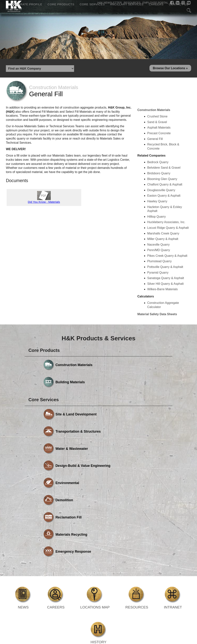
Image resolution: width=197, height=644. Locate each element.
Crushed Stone (157, 118)
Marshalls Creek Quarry (163, 235)
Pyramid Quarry (158, 274)
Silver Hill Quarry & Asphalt (165, 285)
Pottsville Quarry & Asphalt (165, 268)
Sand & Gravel (157, 123)
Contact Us (179, 4)
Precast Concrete (159, 135)
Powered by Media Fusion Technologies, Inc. (38, 588)
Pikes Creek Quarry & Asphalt (167, 257)
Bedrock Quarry (158, 163)
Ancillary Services (127, 4)
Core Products (61, 4)
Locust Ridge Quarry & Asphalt (168, 229)
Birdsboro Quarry (159, 175)
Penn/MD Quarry (159, 252)
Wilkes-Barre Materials (162, 291)
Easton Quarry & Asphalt (164, 197)
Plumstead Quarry (159, 263)
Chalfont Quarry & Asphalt (165, 186)
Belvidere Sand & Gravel (164, 169)
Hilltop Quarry (156, 218)
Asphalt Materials (159, 129)
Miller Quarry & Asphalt (163, 240)
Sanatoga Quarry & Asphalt (166, 280)
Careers (156, 4)
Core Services (92, 4)
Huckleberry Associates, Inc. (166, 224)
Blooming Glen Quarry (162, 180)
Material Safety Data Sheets (157, 315)
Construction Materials (154, 111)
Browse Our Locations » (170, 69)
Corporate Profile (26, 4)
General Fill (155, 140)
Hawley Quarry (157, 203)
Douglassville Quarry (161, 191)
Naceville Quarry (158, 246)
